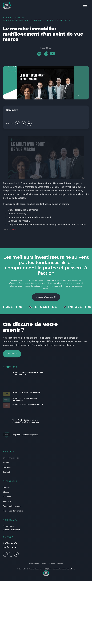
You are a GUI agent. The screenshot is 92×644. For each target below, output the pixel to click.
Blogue (6, 492)
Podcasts (7, 501)
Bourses (7, 487)
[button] (85, 5)
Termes (44, 564)
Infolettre (7, 497)
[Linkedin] (29, 124)
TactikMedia (71, 569)
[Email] (23, 124)
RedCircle (14, 230)
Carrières (7, 467)
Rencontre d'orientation (13, 511)
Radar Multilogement (12, 506)
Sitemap (60, 564)
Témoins (52, 564)
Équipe (6, 463)
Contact (6, 472)
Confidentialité (34, 564)
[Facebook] (18, 124)
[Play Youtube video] (46, 158)
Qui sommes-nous (11, 458)
